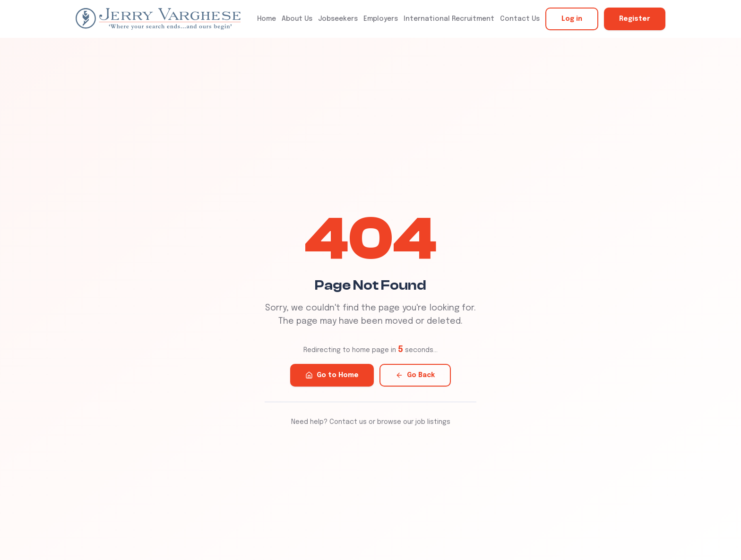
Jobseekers (338, 19)
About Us (297, 19)
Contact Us (520, 19)
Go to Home (332, 375)
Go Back (415, 375)
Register (635, 19)
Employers (381, 19)
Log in (572, 19)
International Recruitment (449, 19)
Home (267, 19)
